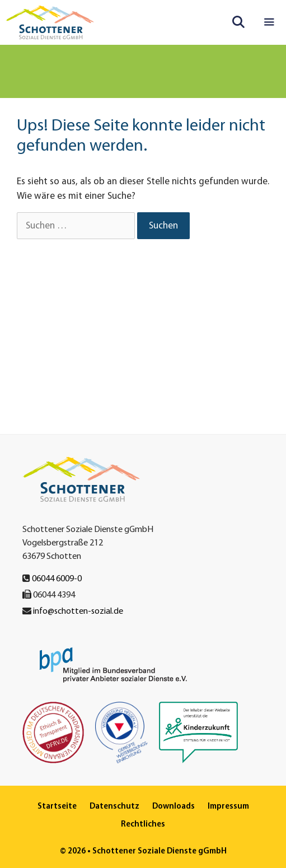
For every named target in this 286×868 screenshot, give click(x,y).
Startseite (57, 806)
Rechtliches (143, 823)
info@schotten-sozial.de (78, 611)
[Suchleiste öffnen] (238, 22)
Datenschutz (114, 806)
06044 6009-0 (57, 578)
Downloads (174, 806)
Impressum (228, 806)
